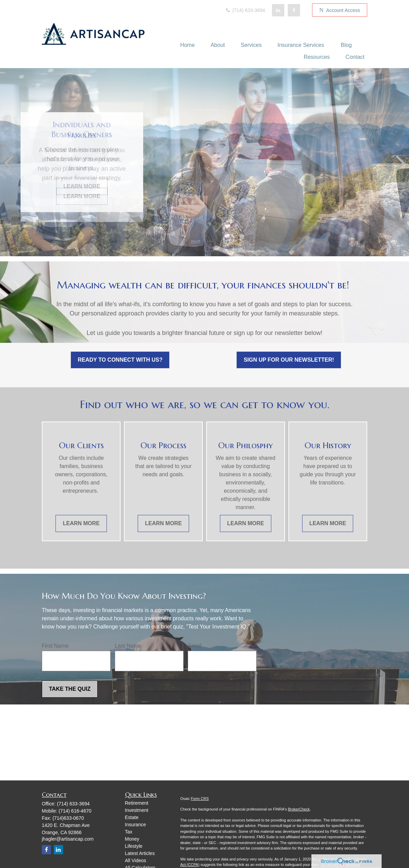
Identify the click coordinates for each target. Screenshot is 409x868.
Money (132, 839)
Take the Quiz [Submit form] (70, 689)
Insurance (135, 825)
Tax (129, 832)
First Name (55, 646)
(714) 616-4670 (75, 811)
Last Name (128, 646)
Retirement (137, 803)
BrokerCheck (299, 809)
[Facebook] (294, 10)
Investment (137, 810)
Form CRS (200, 799)
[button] (188, 45)
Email (195, 646)
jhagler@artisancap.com (68, 839)
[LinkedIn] (278, 10)
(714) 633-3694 (245, 10)
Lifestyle (134, 846)
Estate (132, 817)
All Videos (136, 860)
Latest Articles (140, 853)
